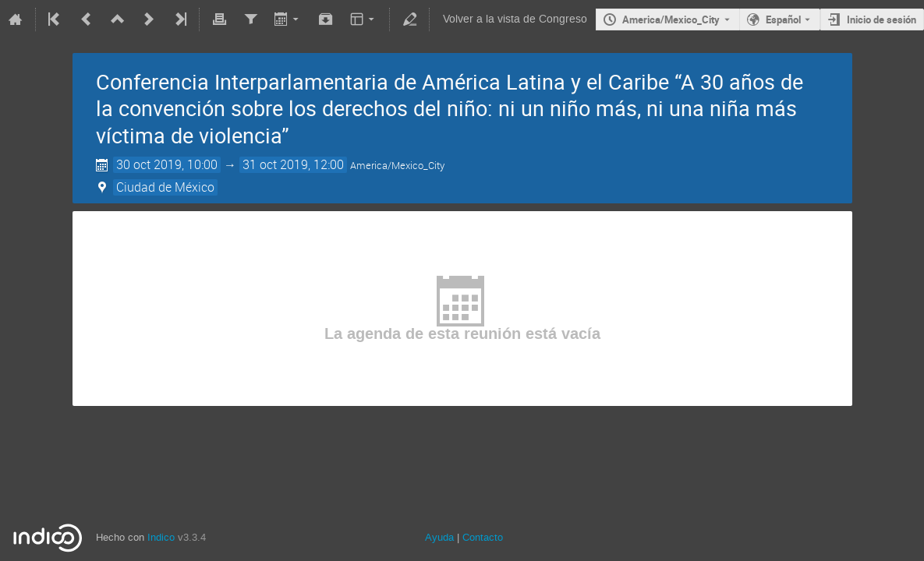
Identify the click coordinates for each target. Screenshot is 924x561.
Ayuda (439, 537)
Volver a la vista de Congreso (515, 19)
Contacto (483, 537)
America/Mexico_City (671, 19)
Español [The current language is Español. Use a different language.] (783, 19)
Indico (161, 537)
